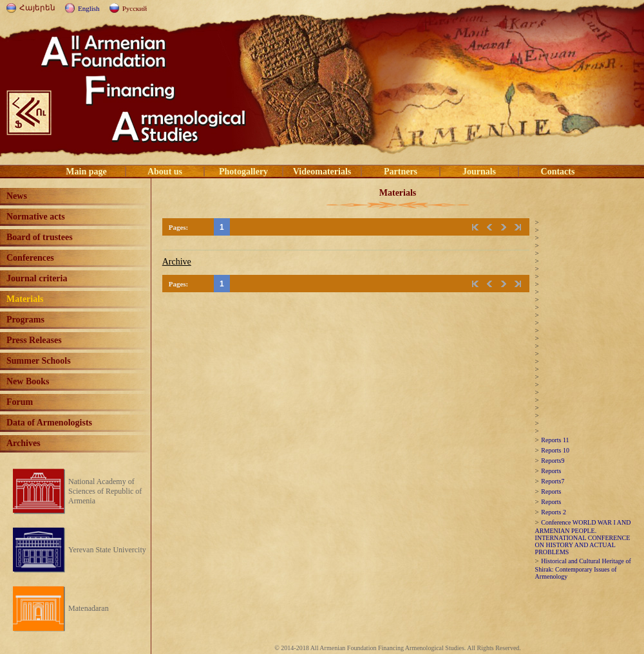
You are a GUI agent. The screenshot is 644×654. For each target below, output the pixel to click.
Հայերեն (37, 8)
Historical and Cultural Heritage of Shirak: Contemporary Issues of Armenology (583, 569)
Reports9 (553, 461)
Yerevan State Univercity (107, 550)
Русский (135, 8)
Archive (177, 262)
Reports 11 (555, 440)
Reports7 (553, 481)
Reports (551, 471)
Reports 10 (555, 450)
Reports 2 (554, 512)
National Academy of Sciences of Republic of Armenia (105, 491)
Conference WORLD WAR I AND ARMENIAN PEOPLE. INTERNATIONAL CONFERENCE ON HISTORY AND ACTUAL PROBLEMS (583, 537)
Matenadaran (89, 608)
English (89, 8)
